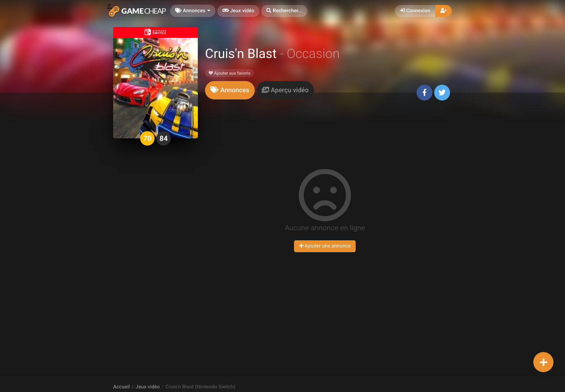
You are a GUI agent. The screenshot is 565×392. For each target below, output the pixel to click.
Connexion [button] (415, 11)
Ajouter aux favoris (230, 73)
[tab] (230, 90)
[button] (284, 11)
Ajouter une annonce (325, 246)
